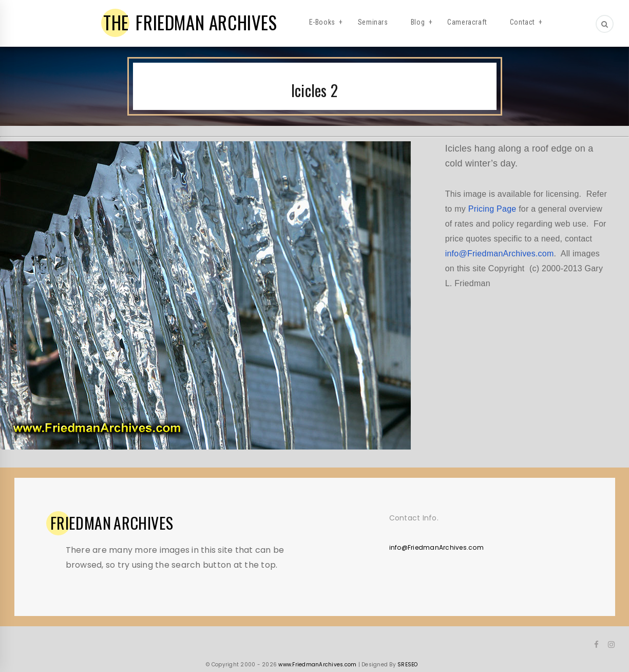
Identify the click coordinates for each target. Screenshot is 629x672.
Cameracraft (467, 22)
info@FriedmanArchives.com (500, 254)
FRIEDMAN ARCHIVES (190, 22)
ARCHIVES (112, 523)
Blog (418, 22)
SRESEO (408, 665)
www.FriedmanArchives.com (317, 665)
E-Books (322, 22)
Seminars (373, 22)
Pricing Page (492, 209)
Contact (522, 22)
